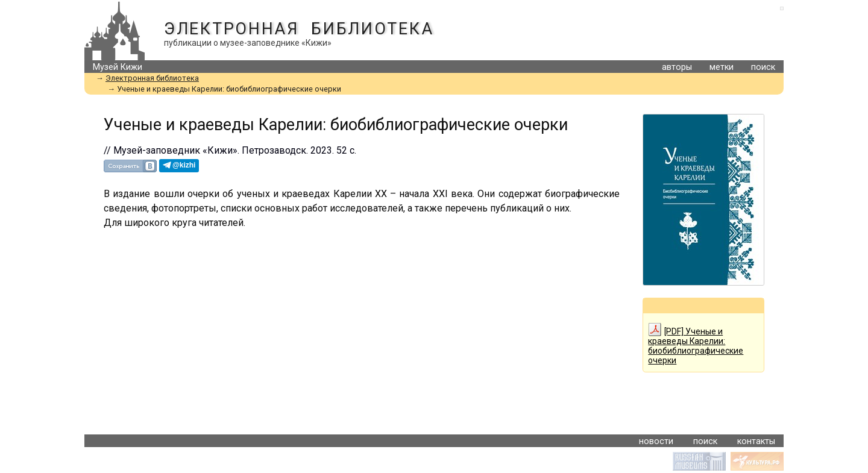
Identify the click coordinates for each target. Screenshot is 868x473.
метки (722, 67)
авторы (677, 67)
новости (656, 441)
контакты (756, 441)
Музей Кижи (118, 67)
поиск (763, 67)
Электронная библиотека (299, 29)
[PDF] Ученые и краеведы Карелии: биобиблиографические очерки (696, 344)
